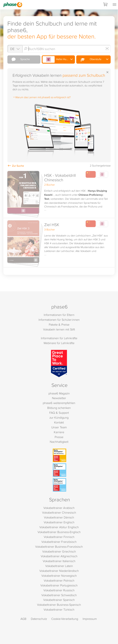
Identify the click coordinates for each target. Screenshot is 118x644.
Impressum (90, 619)
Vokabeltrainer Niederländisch (59, 571)
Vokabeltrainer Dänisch (59, 517)
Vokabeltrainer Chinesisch (59, 512)
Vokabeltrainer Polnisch (59, 580)
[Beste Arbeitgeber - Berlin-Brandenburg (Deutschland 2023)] (60, 455)
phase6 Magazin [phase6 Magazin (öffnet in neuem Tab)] (59, 393)
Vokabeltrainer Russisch (59, 590)
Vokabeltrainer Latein (59, 566)
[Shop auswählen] (15, 49)
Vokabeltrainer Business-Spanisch (59, 605)
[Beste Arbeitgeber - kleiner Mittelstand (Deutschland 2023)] (60, 485)
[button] (59, 194)
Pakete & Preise (59, 325)
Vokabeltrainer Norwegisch (59, 576)
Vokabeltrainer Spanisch (59, 600)
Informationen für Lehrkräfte (59, 338)
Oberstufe (89, 59)
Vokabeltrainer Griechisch (59, 551)
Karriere (59, 432)
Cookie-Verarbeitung (65, 619)
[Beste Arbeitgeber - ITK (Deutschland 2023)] (60, 470)
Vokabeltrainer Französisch (59, 542)
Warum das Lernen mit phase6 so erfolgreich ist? (42, 97)
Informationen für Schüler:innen (59, 320)
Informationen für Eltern (59, 315)
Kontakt (59, 422)
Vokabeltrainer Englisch (59, 522)
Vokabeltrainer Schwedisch (59, 595)
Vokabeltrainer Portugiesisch (59, 585)
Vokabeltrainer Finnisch (59, 537)
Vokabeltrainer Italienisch (59, 561)
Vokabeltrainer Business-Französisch (59, 547)
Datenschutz (39, 619)
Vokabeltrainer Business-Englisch (59, 532)
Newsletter (59, 398)
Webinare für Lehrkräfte (59, 343)
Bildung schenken (59, 408)
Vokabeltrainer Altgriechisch (59, 556)
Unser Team (59, 427)
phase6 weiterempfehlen (59, 403)
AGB (23, 619)
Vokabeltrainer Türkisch (59, 610)
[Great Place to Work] (59, 363)
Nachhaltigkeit (59, 442)
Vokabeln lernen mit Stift (59, 329)
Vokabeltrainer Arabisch (59, 508)
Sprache (19, 59)
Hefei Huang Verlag (59, 59)
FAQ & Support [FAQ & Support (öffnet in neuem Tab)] (59, 413)
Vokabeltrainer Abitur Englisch (59, 527)
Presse (59, 437)
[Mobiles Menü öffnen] (114, 5)
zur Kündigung (59, 418)
